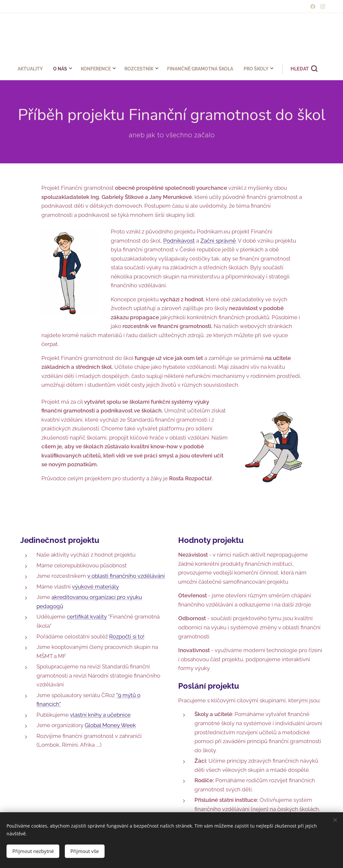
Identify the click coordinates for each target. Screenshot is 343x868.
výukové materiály (95, 586)
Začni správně (218, 240)
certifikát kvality (87, 617)
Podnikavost (179, 240)
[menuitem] (115, 69)
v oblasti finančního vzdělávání (126, 576)
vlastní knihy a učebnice (100, 714)
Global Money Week (110, 725)
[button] (209, 69)
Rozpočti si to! (127, 636)
